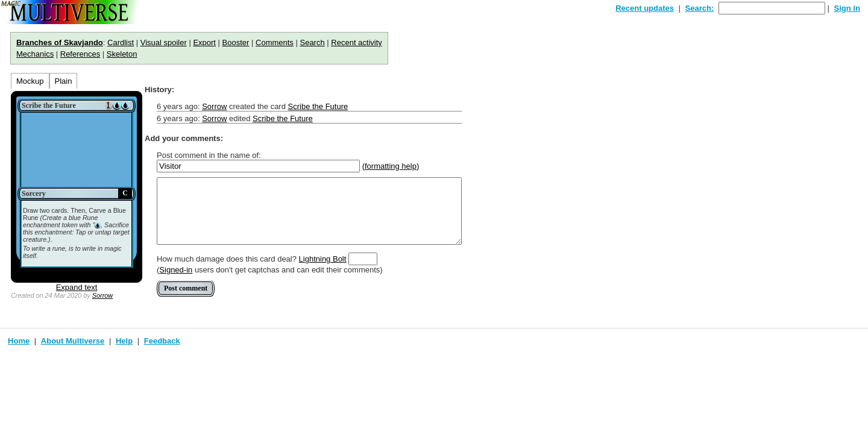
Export (204, 42)
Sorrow (102, 295)
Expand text (77, 287)
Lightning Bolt (323, 259)
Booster (236, 42)
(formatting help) (391, 166)
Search (312, 42)
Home (19, 341)
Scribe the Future (318, 106)
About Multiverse (73, 341)
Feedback (162, 341)
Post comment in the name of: (209, 155)
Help (124, 341)
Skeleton (122, 54)
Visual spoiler (164, 42)
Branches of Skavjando (60, 42)
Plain (64, 81)
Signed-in (176, 270)
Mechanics (35, 54)
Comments (275, 42)
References (80, 54)
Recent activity (357, 42)
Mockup (30, 81)
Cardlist (121, 42)
